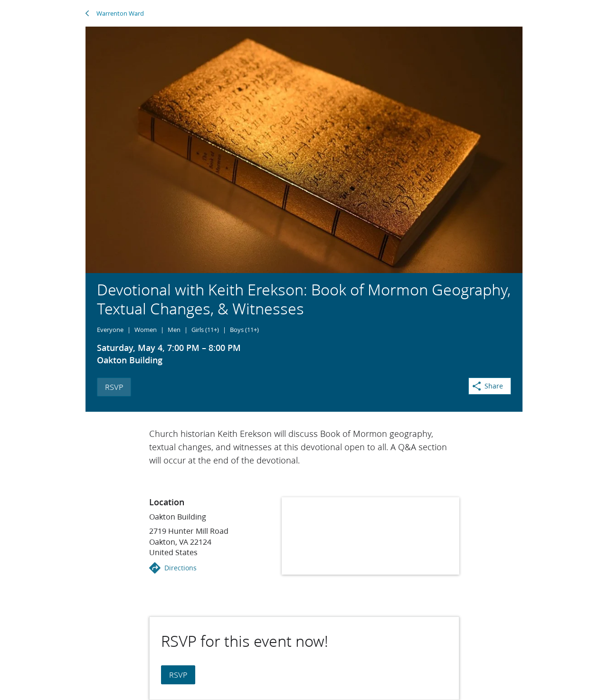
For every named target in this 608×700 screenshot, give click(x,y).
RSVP (114, 387)
